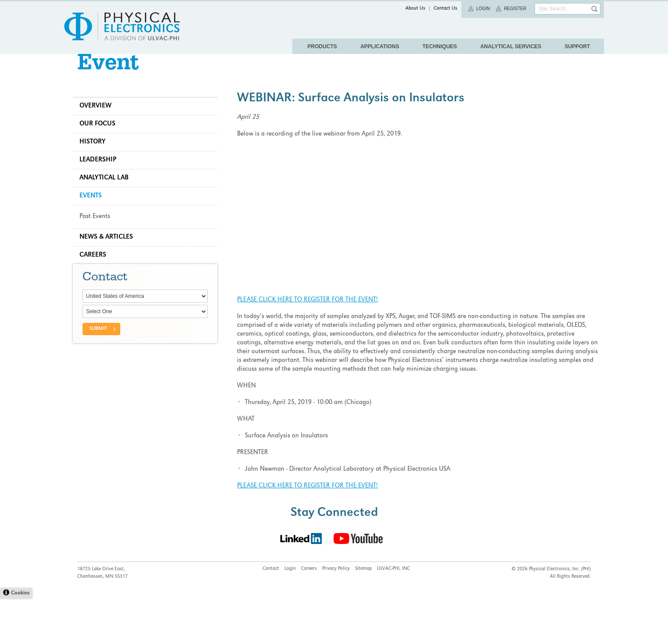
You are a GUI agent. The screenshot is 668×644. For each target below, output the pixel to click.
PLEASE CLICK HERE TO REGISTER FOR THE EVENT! (310, 318)
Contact (271, 615)
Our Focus (102, 142)
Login (483, 9)
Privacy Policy (336, 615)
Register (515, 9)
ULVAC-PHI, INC (393, 615)
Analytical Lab (108, 196)
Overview (100, 124)
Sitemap (363, 615)
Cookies (20, 639)
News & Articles (111, 255)
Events (95, 214)
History (97, 160)
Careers (97, 273)
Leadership (102, 178)
